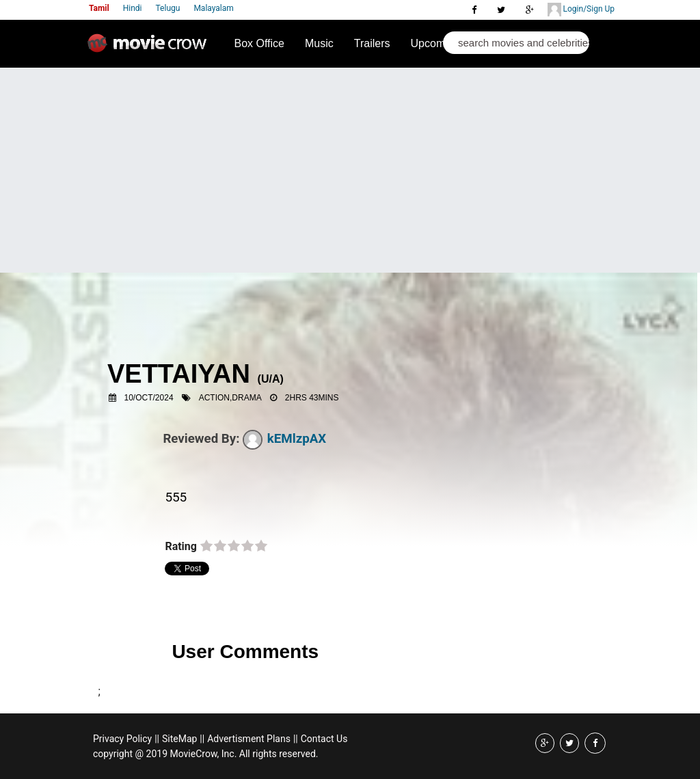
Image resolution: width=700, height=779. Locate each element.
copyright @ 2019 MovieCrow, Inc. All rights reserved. (206, 754)
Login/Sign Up (581, 10)
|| (157, 739)
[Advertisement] (350, 170)
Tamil (99, 8)
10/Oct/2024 (149, 398)
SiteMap (179, 739)
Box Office (259, 43)
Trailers (372, 43)
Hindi (133, 8)
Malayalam (213, 8)
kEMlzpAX (284, 439)
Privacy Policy (122, 739)
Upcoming (435, 43)
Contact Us (324, 739)
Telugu (168, 8)
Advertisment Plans (249, 739)
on (206, 547)
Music (319, 43)
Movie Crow (150, 49)
